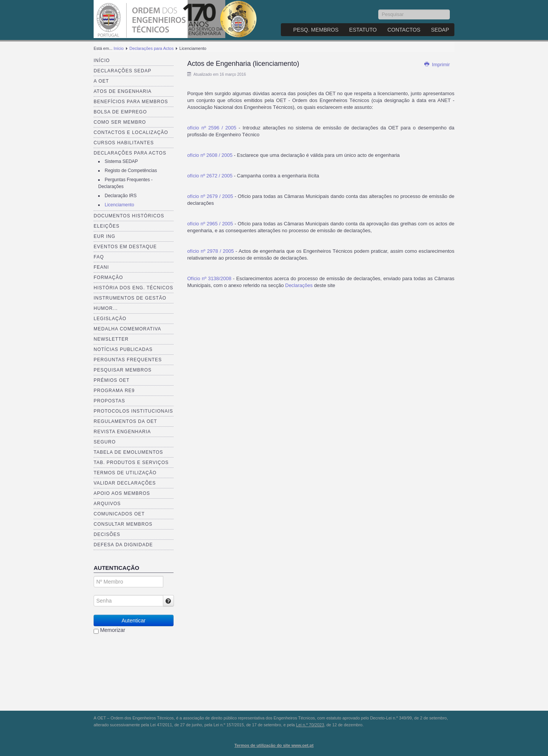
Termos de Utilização (125, 473)
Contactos (404, 30)
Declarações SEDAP (123, 71)
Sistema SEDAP (121, 161)
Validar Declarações (125, 483)
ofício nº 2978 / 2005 (210, 251)
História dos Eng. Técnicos (133, 288)
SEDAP (440, 30)
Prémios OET (112, 380)
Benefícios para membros (131, 102)
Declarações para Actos (151, 48)
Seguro (105, 442)
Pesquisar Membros (123, 370)
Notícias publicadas (123, 349)
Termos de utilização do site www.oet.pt (274, 745)
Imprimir (437, 65)
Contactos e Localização (131, 132)
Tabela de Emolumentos (128, 452)
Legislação (110, 319)
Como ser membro (120, 122)
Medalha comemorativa (127, 329)
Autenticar (133, 620)
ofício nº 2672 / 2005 (210, 176)
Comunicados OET (119, 514)
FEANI (101, 267)
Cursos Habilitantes (124, 143)
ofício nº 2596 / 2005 (212, 128)
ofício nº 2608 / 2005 (210, 155)
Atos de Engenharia (123, 91)
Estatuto (363, 30)
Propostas (109, 401)
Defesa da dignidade (123, 545)
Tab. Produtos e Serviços (131, 463)
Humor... (106, 308)
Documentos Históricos (129, 216)
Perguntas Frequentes (128, 360)
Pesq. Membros (316, 30)
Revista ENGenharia (122, 432)
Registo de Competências (131, 171)
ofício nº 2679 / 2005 (210, 196)
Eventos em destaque (125, 247)
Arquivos (107, 504)
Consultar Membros (123, 524)
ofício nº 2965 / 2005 (210, 224)
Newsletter (111, 339)
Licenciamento (119, 205)
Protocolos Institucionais (133, 411)
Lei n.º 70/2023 (310, 725)
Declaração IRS (121, 196)
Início (119, 48)
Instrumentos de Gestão (130, 298)
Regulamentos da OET (125, 421)
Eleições (107, 226)
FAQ (99, 257)
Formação (108, 278)
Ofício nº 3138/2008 (209, 278)
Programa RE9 (114, 391)
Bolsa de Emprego (120, 112)
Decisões (107, 534)
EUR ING (104, 236)
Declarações (299, 285)
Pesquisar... (378, 10)
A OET (101, 81)
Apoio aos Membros (122, 493)
